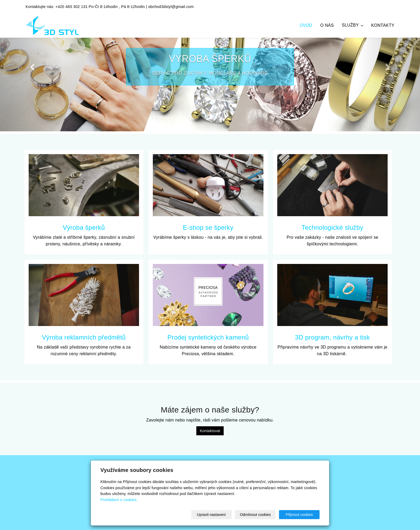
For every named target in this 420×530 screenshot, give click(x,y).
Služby (352, 25)
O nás (327, 25)
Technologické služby (333, 227)
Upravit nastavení (211, 515)
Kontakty (383, 25)
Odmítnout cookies (255, 515)
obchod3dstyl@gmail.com (171, 7)
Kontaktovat (210, 431)
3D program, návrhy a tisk (332, 337)
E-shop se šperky (208, 227)
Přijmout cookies (299, 515)
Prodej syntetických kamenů (208, 337)
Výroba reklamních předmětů (84, 337)
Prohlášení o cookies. (119, 500)
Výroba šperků (84, 227)
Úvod (306, 25)
